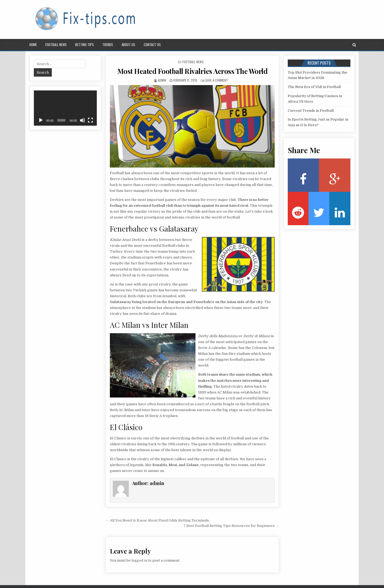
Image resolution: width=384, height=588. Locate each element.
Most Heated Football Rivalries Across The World (193, 71)
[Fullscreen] (90, 120)
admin (162, 80)
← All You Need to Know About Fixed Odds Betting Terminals (157, 520)
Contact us (152, 45)
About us (128, 45)
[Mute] (82, 120)
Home (33, 45)
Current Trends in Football (311, 111)
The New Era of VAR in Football (314, 87)
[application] (65, 108)
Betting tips (85, 45)
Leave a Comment (216, 80)
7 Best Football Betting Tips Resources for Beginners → (231, 526)
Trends (108, 45)
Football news (56, 45)
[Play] (41, 120)
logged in (139, 560)
